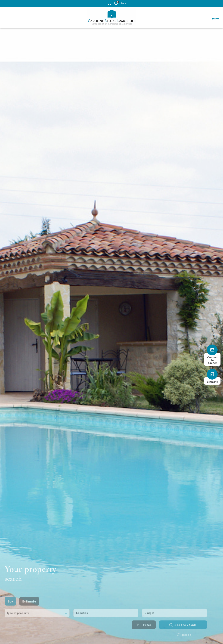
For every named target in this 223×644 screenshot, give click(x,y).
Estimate (29, 609)
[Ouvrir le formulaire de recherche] (144, 632)
